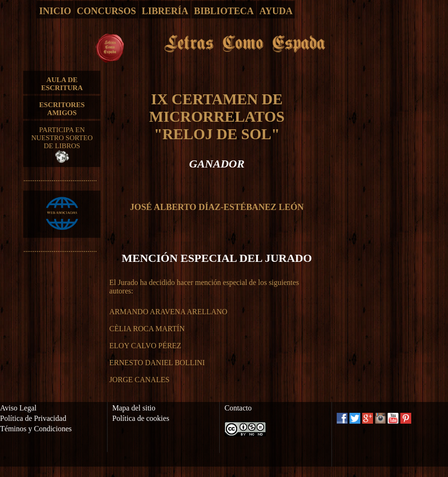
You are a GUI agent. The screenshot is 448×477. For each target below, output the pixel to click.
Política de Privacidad (33, 418)
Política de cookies (141, 418)
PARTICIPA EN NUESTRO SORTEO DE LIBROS (62, 144)
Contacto (238, 408)
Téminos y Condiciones (36, 429)
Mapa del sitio (134, 408)
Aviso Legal (18, 408)
